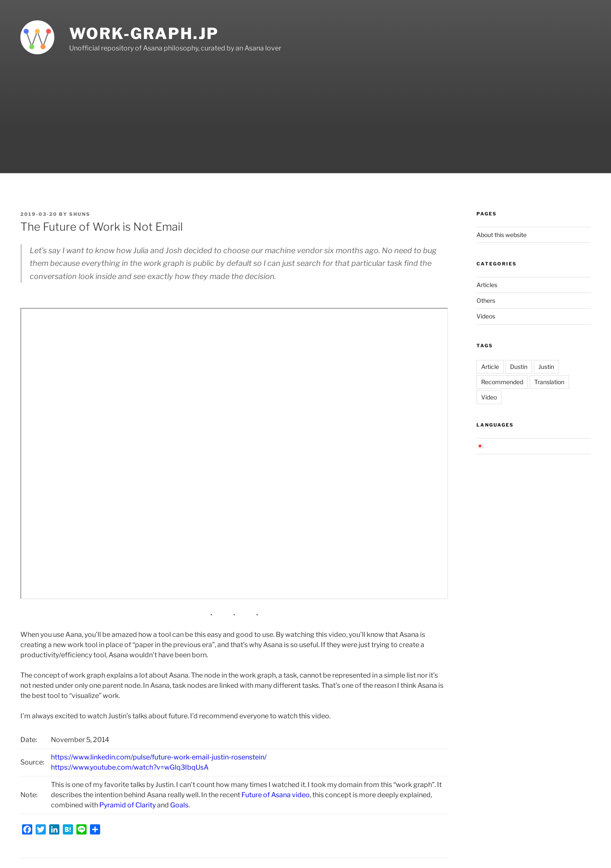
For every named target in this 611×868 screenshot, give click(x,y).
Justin (546, 367)
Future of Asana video (276, 795)
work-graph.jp (144, 33)
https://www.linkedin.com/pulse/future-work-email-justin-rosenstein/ (159, 757)
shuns (80, 214)
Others (486, 300)
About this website (502, 235)
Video (489, 397)
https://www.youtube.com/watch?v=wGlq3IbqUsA (130, 767)
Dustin (519, 367)
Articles (487, 285)
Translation (549, 382)
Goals (179, 805)
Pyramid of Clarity (128, 805)
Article (490, 367)
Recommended (502, 382)
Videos (486, 316)
